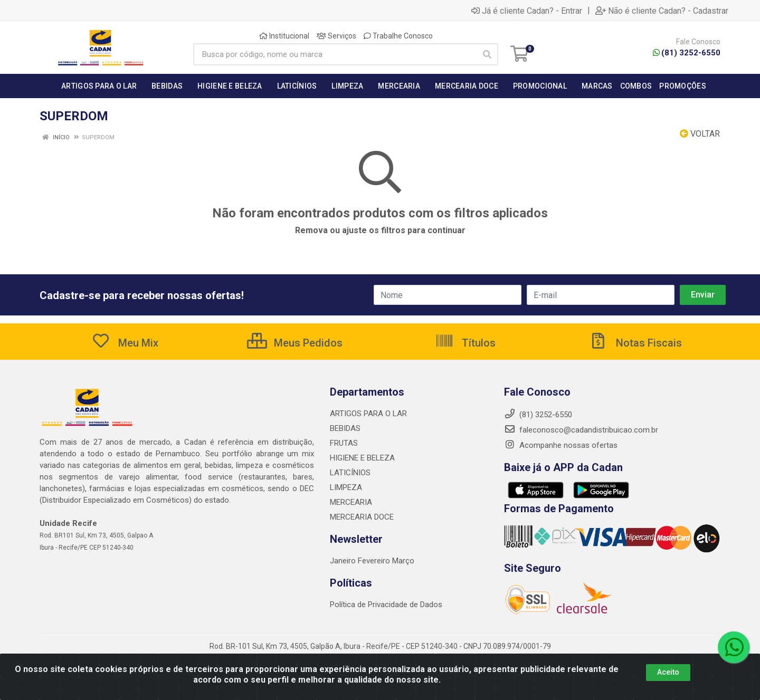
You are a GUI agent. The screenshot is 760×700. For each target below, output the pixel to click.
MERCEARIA (351, 502)
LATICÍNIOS (350, 473)
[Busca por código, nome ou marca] (335, 54)
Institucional (284, 36)
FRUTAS (344, 443)
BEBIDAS (345, 428)
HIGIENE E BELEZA (362, 458)
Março (403, 561)
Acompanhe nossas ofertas (561, 445)
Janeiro (344, 561)
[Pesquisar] (487, 54)
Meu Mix (125, 343)
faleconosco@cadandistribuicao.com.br (581, 430)
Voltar (700, 134)
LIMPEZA (346, 487)
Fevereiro (375, 561)
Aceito (668, 672)
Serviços (336, 36)
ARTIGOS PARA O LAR (368, 414)
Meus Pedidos (295, 343)
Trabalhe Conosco (398, 36)
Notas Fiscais (635, 343)
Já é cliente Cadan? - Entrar (527, 11)
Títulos (465, 343)
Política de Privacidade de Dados (386, 605)
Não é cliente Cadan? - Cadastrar (662, 11)
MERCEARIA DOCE (362, 517)
